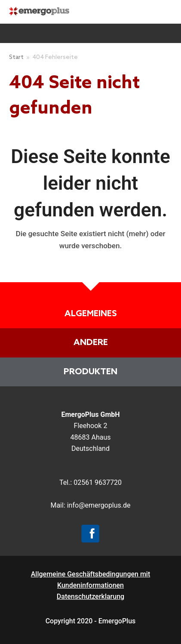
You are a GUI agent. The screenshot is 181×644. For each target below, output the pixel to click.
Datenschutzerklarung (90, 596)
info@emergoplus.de (99, 505)
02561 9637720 (98, 482)
